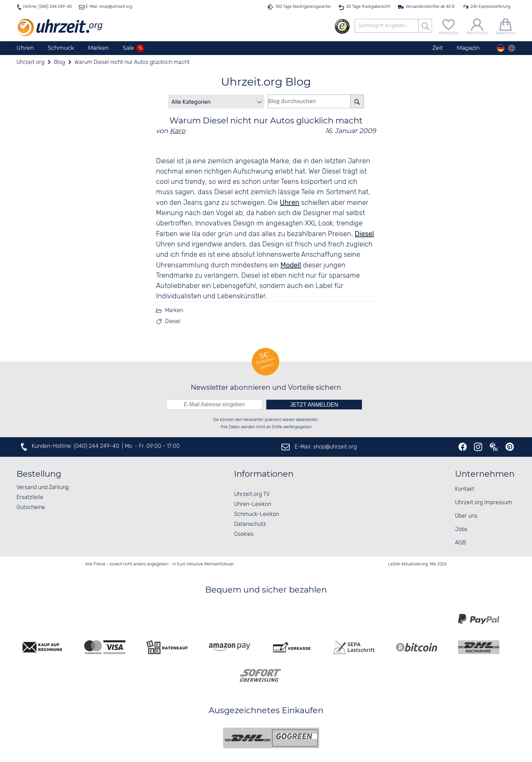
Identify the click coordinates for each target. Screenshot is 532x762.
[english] (512, 48)
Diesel (364, 234)
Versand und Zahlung (43, 488)
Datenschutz (250, 524)
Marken (98, 48)
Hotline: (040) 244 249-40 (47, 7)
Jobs (461, 529)
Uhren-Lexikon (253, 504)
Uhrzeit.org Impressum (484, 503)
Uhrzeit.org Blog (266, 82)
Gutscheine (31, 507)
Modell (291, 265)
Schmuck (61, 48)
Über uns (466, 516)
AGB (460, 543)
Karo (178, 131)
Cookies (244, 534)
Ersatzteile (30, 498)
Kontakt (465, 489)
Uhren (25, 48)
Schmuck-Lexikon (257, 514)
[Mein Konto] (477, 26)
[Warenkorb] (506, 26)
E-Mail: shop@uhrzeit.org (108, 7)
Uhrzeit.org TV (252, 494)
